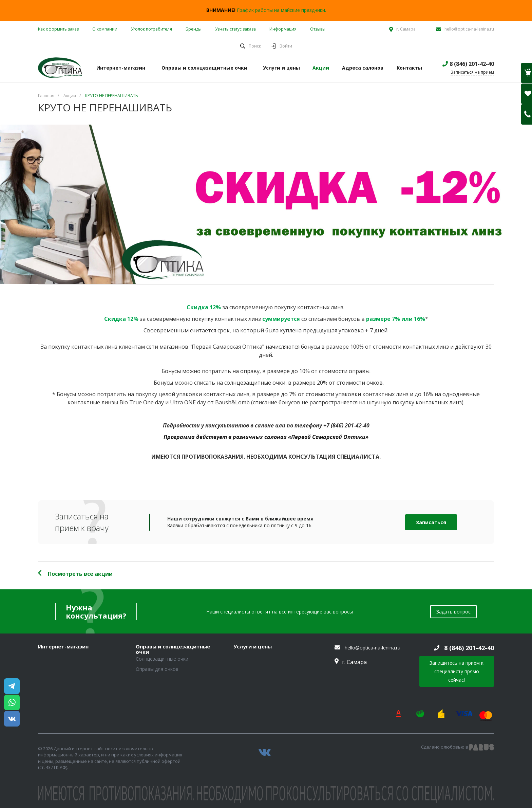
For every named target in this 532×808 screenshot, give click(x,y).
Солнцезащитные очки (162, 659)
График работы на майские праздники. (281, 10)
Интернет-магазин (63, 647)
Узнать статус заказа (235, 29)
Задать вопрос (453, 612)
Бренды (194, 29)
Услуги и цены (253, 647)
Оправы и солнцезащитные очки (173, 649)
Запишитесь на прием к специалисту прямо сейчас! (457, 671)
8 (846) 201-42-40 (472, 64)
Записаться (431, 522)
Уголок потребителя (151, 29)
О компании (105, 29)
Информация (283, 29)
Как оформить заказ (58, 29)
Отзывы (318, 29)
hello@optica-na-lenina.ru (469, 29)
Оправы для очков (157, 669)
